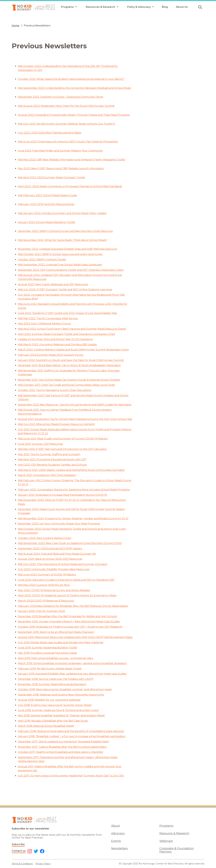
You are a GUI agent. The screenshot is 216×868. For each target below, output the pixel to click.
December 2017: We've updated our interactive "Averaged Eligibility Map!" (64, 742)
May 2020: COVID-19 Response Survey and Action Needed (54, 590)
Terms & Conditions (22, 864)
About (116, 826)
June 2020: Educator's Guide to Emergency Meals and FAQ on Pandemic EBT (66, 580)
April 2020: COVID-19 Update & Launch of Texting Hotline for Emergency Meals (67, 595)
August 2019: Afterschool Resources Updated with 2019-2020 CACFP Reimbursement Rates (75, 637)
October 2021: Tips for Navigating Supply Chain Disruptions (55, 390)
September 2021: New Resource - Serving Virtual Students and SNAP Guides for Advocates (75, 405)
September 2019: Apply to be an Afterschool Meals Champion (56, 632)
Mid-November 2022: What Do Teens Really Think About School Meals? (63, 240)
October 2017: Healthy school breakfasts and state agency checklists (60, 752)
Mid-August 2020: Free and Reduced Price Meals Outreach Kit (57, 554)
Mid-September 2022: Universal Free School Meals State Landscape (60, 265)
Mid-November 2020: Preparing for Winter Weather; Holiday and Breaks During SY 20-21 (73, 519)
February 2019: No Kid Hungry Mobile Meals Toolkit (50, 669)
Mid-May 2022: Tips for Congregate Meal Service (48, 318)
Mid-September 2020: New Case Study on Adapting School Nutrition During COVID (70, 543)
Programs (166, 826)
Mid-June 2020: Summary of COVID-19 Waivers (47, 575)
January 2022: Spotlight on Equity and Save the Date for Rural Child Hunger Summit (71, 360)
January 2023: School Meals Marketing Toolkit (46, 222)
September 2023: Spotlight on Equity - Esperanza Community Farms (60, 97)
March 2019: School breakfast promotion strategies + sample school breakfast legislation (72, 663)
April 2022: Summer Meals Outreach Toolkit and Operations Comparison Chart (67, 334)
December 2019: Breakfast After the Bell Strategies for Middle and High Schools (67, 616)
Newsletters (120, 848)
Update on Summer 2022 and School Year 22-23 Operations (55, 339)
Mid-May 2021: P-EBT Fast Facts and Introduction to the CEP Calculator (62, 449)
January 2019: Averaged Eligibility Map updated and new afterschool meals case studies (72, 674)
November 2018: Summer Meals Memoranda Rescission (52, 684)
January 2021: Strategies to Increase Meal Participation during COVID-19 (62, 495)
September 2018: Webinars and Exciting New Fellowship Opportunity (61, 695)
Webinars (166, 841)
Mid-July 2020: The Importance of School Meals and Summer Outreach (63, 564)
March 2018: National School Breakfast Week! (46, 726)
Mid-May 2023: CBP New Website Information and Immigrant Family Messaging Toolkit (72, 160)
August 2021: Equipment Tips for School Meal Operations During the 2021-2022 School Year (75, 419)
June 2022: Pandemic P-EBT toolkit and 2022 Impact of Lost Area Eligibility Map (67, 313)
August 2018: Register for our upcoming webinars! (49, 700)
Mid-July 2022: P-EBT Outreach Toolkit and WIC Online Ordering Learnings (65, 290)
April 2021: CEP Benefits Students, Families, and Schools (52, 465)
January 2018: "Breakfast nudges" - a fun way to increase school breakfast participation (72, 736)
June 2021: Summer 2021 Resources (40, 444)
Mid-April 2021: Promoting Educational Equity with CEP (52, 459)
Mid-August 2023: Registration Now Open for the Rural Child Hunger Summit (66, 106)
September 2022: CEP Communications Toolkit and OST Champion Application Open (71, 270)
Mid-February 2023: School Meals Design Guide (47, 195)
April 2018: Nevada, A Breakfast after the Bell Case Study (53, 721)
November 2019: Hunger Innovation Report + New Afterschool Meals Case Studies (69, 622)
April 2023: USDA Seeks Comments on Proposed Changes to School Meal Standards (70, 186)
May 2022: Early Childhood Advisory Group (44, 324)
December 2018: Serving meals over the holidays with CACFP (56, 679)
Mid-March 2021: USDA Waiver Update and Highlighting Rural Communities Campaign (71, 470)
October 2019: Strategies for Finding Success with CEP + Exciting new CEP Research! (70, 627)
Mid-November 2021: (31, 371)
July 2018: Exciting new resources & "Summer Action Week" (55, 705)
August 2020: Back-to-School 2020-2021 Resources (50, 559)
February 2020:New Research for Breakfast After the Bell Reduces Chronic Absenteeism (73, 606)
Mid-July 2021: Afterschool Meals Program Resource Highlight (56, 424)
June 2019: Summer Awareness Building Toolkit (48, 648)
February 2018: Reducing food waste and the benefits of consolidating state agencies (71, 731)
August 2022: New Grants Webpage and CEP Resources (53, 284)
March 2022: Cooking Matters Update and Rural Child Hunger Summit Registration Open (73, 350)
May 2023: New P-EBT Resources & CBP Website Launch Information (61, 168)
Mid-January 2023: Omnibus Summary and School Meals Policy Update (62, 213)
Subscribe (18, 844)
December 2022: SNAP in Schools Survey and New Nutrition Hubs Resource (65, 231)
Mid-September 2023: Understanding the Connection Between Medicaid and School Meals (74, 88)
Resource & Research (174, 833)
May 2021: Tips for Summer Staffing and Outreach (49, 454)
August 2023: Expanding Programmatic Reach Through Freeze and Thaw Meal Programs (74, 115)
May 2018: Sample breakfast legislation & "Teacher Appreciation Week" (62, 716)
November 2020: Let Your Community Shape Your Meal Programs (59, 524)
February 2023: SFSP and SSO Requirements (46, 204)
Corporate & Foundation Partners (177, 850)
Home (15, 26)
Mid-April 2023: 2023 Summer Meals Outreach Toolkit (51, 177)
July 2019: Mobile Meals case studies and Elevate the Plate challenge (61, 642)
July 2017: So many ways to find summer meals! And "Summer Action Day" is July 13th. (71, 776)
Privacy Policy (43, 864)
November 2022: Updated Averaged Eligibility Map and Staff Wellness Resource (67, 249)
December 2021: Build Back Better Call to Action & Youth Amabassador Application (69, 365)
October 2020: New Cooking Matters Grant (45, 538)
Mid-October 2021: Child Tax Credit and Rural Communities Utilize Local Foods (66, 385)
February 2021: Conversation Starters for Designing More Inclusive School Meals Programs (74, 490)
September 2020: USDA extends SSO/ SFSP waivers (50, 549)
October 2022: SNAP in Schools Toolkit (42, 260)
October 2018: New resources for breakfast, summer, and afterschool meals (65, 689)
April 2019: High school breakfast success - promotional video (56, 658)
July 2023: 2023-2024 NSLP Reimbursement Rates (50, 133)
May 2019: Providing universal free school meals (47, 653)
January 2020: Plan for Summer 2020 (41, 611)
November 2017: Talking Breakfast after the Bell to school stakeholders (62, 747)
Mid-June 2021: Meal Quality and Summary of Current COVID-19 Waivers (63, 439)
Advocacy (118, 833)
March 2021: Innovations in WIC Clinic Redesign (47, 475)
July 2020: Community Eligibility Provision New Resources (54, 569)
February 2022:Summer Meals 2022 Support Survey (51, 355)
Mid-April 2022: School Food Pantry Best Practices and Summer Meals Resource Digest (72, 329)
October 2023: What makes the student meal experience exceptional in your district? (71, 79)
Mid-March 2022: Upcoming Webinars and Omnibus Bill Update (57, 345)
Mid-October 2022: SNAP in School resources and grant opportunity (60, 254)
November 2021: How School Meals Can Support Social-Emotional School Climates (69, 380)
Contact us (19, 851)
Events (116, 841)
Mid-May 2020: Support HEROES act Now (44, 585)
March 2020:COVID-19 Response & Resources (46, 601)
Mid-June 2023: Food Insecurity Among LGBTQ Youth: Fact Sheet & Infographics (68, 142)
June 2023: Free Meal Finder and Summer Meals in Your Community (60, 151)
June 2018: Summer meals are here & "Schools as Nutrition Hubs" (58, 710)
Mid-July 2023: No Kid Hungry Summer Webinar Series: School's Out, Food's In (66, 124)
